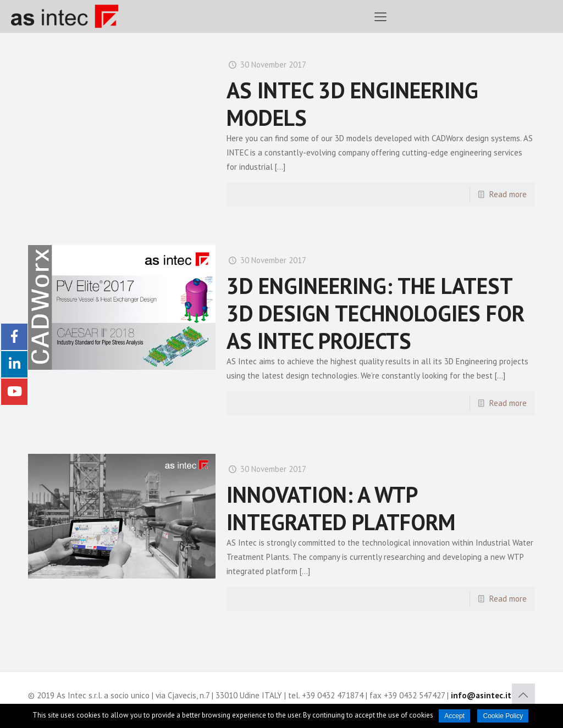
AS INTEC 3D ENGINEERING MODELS (352, 104)
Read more (508, 194)
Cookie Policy (503, 716)
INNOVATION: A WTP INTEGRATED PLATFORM (341, 508)
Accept (454, 716)
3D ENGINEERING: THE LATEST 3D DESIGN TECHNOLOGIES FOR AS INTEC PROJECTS (376, 313)
